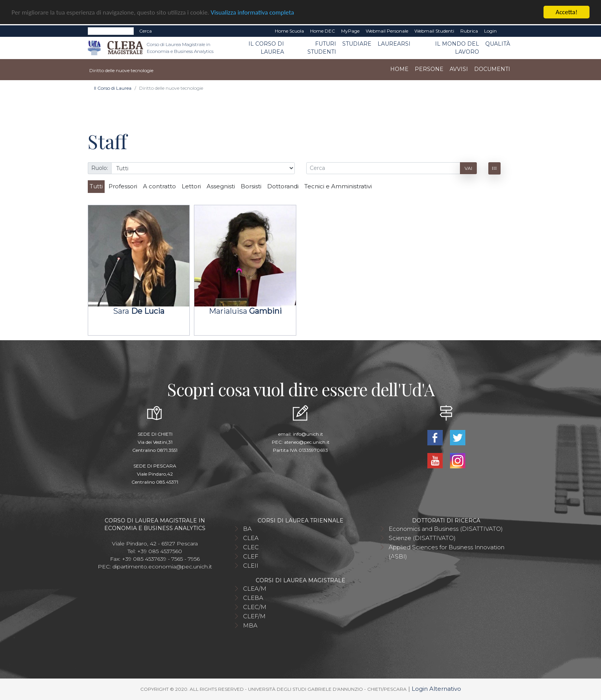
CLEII (251, 566)
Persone (429, 69)
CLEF (251, 556)
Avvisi (459, 69)
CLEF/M (254, 616)
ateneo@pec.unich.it (307, 442)
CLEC (251, 547)
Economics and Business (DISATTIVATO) (446, 529)
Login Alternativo (436, 689)
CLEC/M (255, 607)
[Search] (111, 31)
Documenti (492, 69)
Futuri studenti (322, 48)
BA (247, 529)
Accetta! (567, 12)
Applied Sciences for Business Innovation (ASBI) (447, 552)
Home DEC (323, 31)
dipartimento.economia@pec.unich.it (162, 567)
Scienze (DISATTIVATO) (422, 538)
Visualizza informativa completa (253, 12)
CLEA (251, 538)
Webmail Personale (387, 31)
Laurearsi (394, 44)
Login (490, 31)
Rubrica (469, 31)
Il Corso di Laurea (266, 48)
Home (399, 69)
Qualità (498, 44)
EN (507, 31)
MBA (250, 625)
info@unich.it (308, 434)
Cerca (145, 31)
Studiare (357, 44)
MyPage (350, 31)
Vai (468, 168)
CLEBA (253, 598)
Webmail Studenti (434, 31)
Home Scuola (289, 31)
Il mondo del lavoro (457, 48)
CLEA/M (255, 589)
